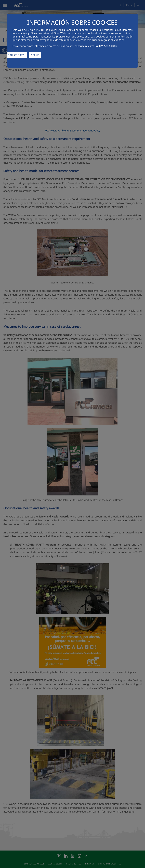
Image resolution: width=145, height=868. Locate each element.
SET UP (35, 55)
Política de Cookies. (106, 46)
